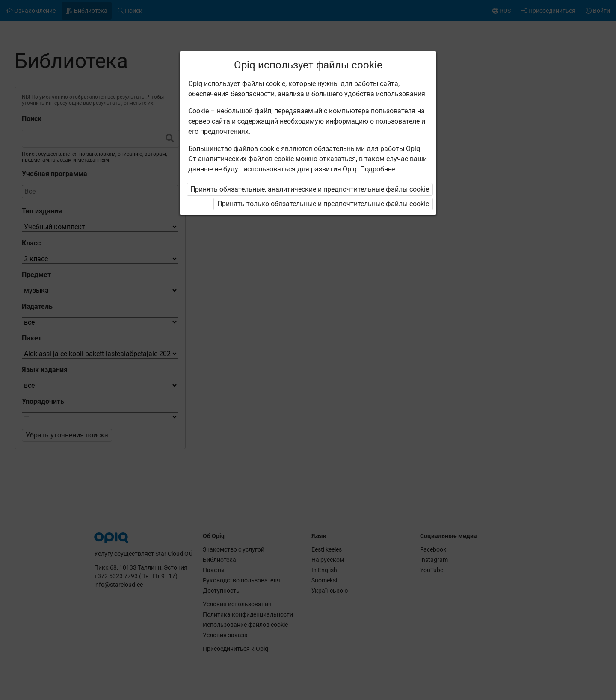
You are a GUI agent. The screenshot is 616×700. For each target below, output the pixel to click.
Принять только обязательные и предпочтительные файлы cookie (323, 204)
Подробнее (378, 169)
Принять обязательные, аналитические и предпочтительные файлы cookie (310, 189)
